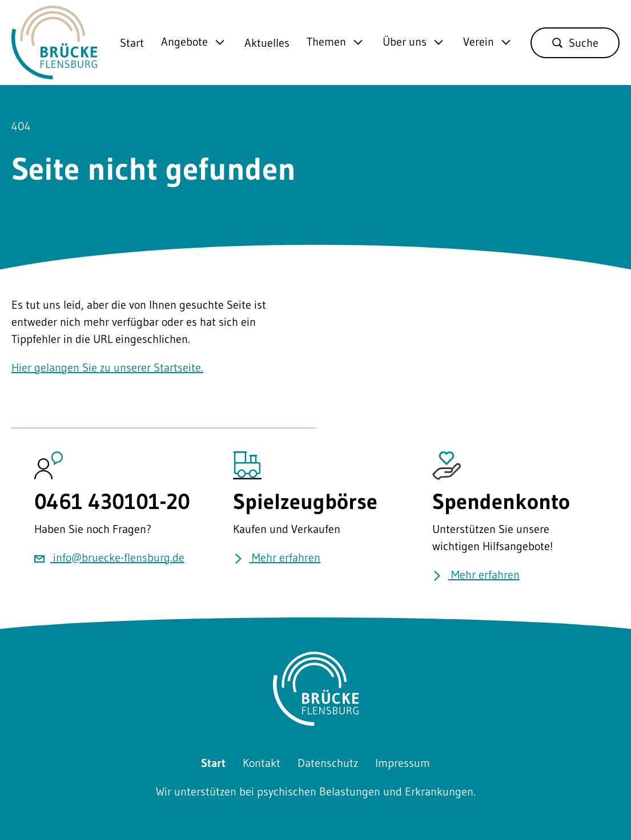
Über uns (405, 42)
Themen (326, 42)
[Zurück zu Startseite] (54, 71)
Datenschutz (328, 763)
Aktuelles (267, 43)
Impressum (403, 763)
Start (132, 43)
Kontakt (262, 763)
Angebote (184, 42)
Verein (479, 42)
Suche (575, 43)
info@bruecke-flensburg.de (109, 558)
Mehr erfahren (277, 558)
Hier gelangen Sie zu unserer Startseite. (107, 367)
